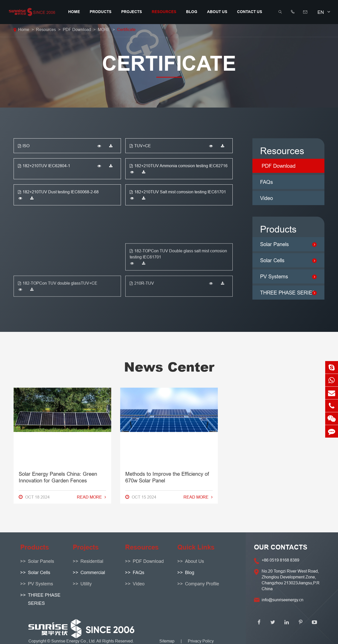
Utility (86, 584)
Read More (91, 352)
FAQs (267, 182)
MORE (104, 29)
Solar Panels (41, 561)
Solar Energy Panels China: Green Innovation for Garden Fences (58, 332)
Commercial (93, 572)
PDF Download (77, 29)
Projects (132, 12)
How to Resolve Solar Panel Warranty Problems (275, 332)
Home (74, 12)
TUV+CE (140, 146)
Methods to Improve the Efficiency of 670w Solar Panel (167, 332)
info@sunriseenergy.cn (283, 600)
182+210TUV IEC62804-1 (44, 166)
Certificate (126, 29)
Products (101, 12)
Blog (192, 12)
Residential (92, 561)
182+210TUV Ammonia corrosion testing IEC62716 (179, 166)
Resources (164, 12)
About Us (217, 12)
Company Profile (202, 584)
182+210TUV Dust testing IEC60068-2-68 (58, 192)
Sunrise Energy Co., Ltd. (74, 641)
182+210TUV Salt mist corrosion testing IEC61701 (178, 192)
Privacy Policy (201, 641)
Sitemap (167, 641)
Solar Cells (39, 572)
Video (267, 198)
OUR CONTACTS (281, 547)
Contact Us (250, 12)
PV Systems (40, 584)
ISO (24, 146)
